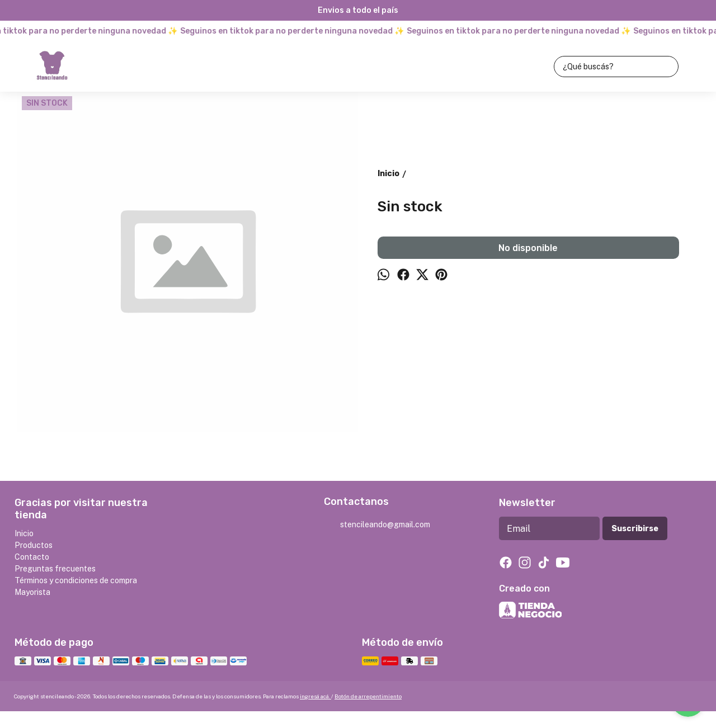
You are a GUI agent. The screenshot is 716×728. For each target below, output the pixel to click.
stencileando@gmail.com (377, 525)
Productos (34, 545)
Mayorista (32, 592)
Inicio (24, 533)
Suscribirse (635, 529)
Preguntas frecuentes (55, 569)
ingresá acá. (315, 696)
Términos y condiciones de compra (76, 580)
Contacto (32, 557)
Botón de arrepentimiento (368, 696)
